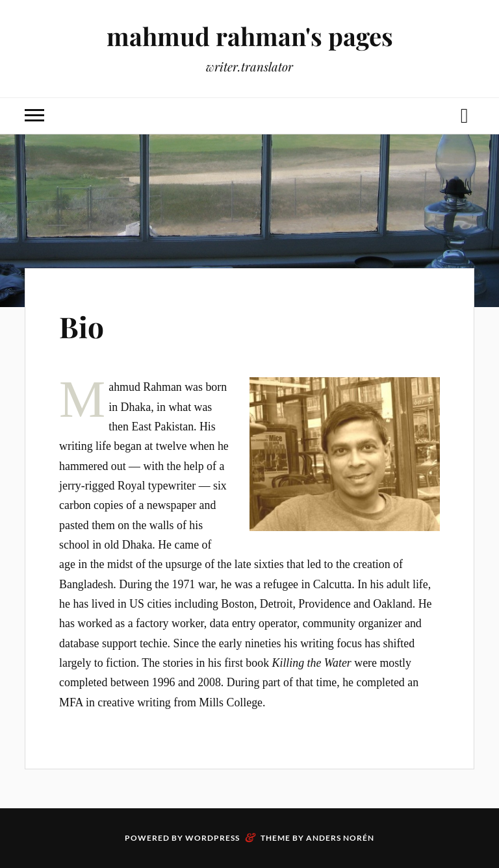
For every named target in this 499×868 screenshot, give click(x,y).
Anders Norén (340, 838)
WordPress (212, 838)
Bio (82, 326)
